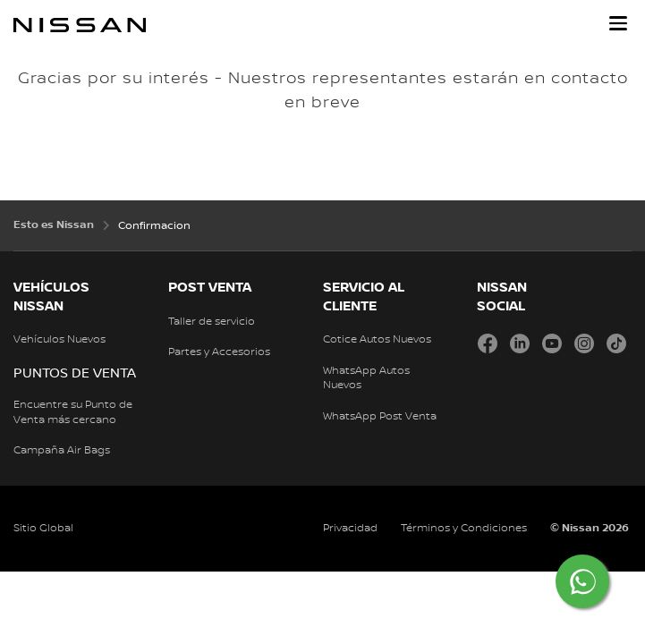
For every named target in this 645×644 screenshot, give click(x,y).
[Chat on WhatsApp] (582, 581)
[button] (618, 23)
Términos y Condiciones (464, 528)
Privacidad (350, 528)
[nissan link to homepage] (80, 25)
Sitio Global (43, 528)
